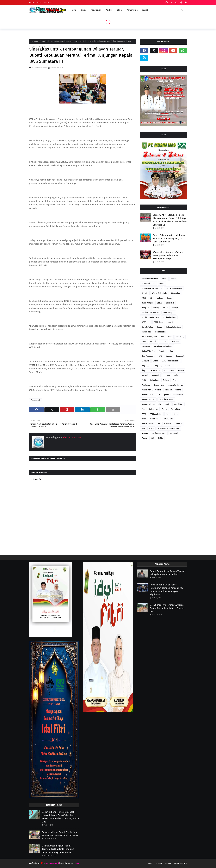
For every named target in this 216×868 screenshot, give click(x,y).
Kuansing (180, 356)
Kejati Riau (175, 342)
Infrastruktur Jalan (149, 337)
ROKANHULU (168, 419)
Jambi (144, 342)
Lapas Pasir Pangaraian (171, 361)
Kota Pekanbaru (148, 356)
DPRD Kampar (169, 313)
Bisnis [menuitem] (84, 10)
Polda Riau (154, 409)
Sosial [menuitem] (145, 10)
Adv (151, 298)
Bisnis (166, 308)
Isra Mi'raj (180, 337)
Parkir (144, 380)
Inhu (170, 337)
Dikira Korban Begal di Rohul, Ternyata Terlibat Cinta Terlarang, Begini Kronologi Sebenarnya (58, 849)
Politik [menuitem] (109, 10)
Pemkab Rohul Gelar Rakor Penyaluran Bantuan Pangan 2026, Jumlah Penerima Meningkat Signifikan (167, 590)
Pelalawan (146, 385)
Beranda (35, 41)
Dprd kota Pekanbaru (150, 317)
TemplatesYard (52, 863)
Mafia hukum (169, 371)
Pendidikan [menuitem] (96, 10)
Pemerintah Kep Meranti (151, 390)
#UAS (144, 298)
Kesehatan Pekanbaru (163, 346)
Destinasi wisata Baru (150, 313)
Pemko (167, 404)
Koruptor (162, 351)
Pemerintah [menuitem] (132, 10)
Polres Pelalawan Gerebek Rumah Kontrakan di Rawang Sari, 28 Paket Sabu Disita (169, 238)
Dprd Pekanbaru (169, 317)
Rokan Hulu (155, 419)
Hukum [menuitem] (119, 10)
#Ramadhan (176, 293)
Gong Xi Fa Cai (147, 327)
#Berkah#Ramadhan (150, 279)
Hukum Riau (146, 332)
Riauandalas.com (39, 68)
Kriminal (169, 356)
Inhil (163, 337)
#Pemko (145, 293)
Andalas (160, 298)
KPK (160, 356)
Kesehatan (146, 346)
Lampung (145, 361)
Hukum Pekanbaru (174, 327)
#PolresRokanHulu (159, 293)
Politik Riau (175, 409)
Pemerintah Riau (148, 400)
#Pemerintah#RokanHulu (152, 288)
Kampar (164, 342)
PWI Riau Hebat (156, 414)
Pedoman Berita (181, 863)
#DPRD (164, 279)
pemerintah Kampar (176, 385)
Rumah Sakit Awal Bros (151, 424)
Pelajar (166, 380)
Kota (171, 351)
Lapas (155, 361)
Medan (181, 371)
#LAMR (162, 284)
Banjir (169, 298)
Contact (48, 2)
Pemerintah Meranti (173, 390)
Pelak (175, 380)
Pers (144, 409)
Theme (76, 863)
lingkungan (146, 366)
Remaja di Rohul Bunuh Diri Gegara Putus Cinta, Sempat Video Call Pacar (60, 834)
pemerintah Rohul (166, 400)
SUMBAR (145, 433)
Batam (160, 303)
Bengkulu (145, 308)
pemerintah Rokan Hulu (151, 404)
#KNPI (173, 279)
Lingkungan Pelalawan (163, 366)
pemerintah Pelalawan (173, 395)
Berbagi (156, 308)
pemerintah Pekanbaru (151, 395)
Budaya (175, 308)
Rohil (175, 414)
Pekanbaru (155, 380)
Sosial (152, 429)
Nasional (155, 375)
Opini (176, 375)
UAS (153, 438)
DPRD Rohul (159, 322)
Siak (143, 429)
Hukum (159, 327)
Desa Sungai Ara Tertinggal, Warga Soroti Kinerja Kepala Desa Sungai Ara (167, 608)
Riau (168, 414)
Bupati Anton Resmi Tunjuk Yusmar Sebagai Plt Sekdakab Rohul (167, 573)
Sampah (167, 424)
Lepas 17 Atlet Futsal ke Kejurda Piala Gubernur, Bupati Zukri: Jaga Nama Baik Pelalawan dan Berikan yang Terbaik (170, 220)
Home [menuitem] (74, 10)
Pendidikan (178, 404)
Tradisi (144, 438)
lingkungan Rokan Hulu (151, 371)
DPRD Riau (146, 322)
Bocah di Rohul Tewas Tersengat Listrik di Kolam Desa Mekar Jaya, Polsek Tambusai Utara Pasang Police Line (60, 817)
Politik (164, 409)
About (39, 2)
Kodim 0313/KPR (148, 351)
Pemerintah (44, 41)
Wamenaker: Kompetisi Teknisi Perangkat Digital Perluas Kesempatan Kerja (168, 255)
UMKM (161, 438)
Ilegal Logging (161, 332)
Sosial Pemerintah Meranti (169, 429)
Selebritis (178, 424)
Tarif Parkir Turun (159, 433)
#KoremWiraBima (149, 284)
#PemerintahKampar (174, 288)
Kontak (168, 863)
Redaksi (159, 863)
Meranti (145, 375)
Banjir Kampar (147, 303)
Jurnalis (153, 342)
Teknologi (174, 433)
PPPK (144, 414)
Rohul (144, 419)
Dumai (170, 322)
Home (32, 2)
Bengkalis (170, 303)
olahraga (167, 375)
